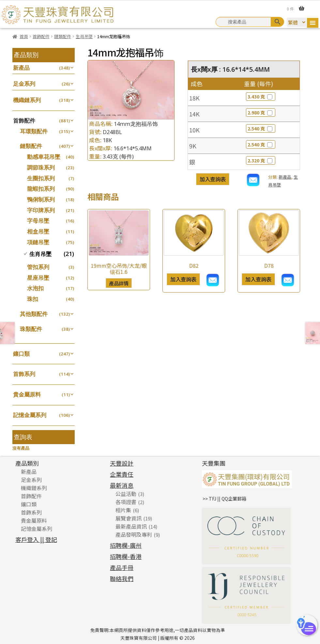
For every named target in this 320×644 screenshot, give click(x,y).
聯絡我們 (122, 578)
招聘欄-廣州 (126, 545)
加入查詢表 (213, 179)
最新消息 (122, 485)
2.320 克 (261, 160)
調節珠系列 (41, 167)
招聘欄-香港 (126, 556)
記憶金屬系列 (30, 415)
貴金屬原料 (27, 394)
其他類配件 (34, 314)
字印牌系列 (41, 210)
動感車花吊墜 (44, 157)
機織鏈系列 (27, 100)
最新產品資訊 (131, 526)
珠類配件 (31, 329)
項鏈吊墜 (38, 242)
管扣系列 (38, 267)
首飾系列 (24, 374)
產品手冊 (122, 567)
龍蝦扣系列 (41, 189)
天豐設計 (122, 463)
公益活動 (126, 494)
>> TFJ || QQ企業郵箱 (224, 499)
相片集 (123, 510)
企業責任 (122, 474)
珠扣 (33, 299)
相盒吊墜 (38, 231)
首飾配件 (41, 36)
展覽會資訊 (129, 518)
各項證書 (126, 502)
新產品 (285, 177)
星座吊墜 (38, 278)
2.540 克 (261, 128)
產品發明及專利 (134, 534)
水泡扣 (35, 288)
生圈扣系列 (41, 178)
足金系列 (24, 84)
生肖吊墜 (84, 36)
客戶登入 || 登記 (36, 539)
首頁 (24, 36)
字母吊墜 (38, 221)
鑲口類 (21, 354)
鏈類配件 (63, 36)
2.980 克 (261, 112)
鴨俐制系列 (41, 199)
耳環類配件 (34, 131)
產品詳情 (119, 283)
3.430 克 (261, 97)
